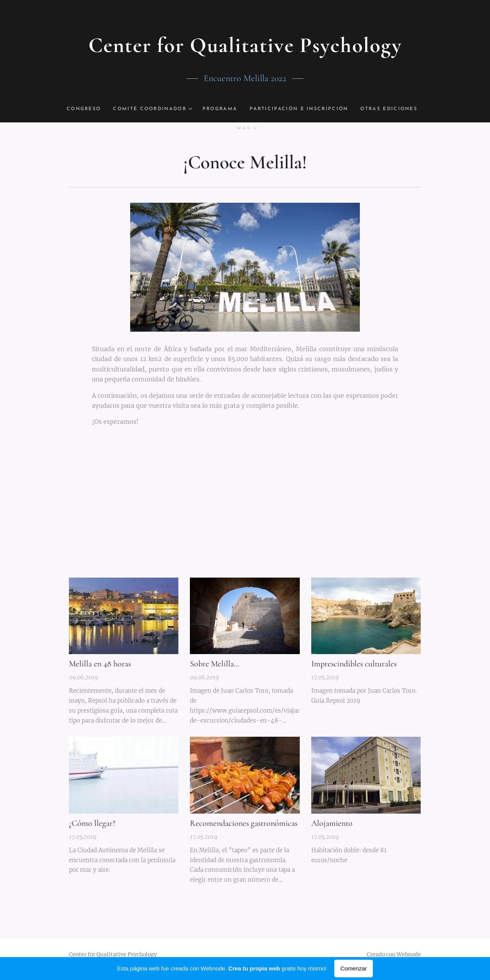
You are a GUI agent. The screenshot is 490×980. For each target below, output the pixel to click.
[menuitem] (97, 109)
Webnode (409, 954)
